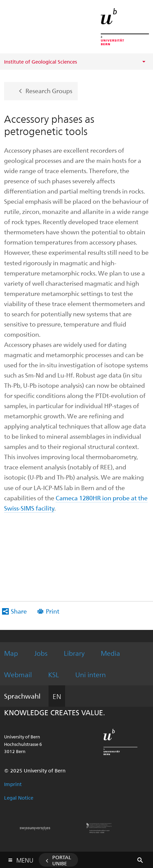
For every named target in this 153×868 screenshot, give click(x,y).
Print (53, 611)
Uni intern (91, 674)
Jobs (41, 653)
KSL (54, 674)
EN (57, 696)
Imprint (13, 784)
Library (74, 653)
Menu (25, 859)
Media (110, 653)
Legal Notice (19, 798)
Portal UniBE (62, 860)
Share (19, 611)
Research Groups (49, 90)
